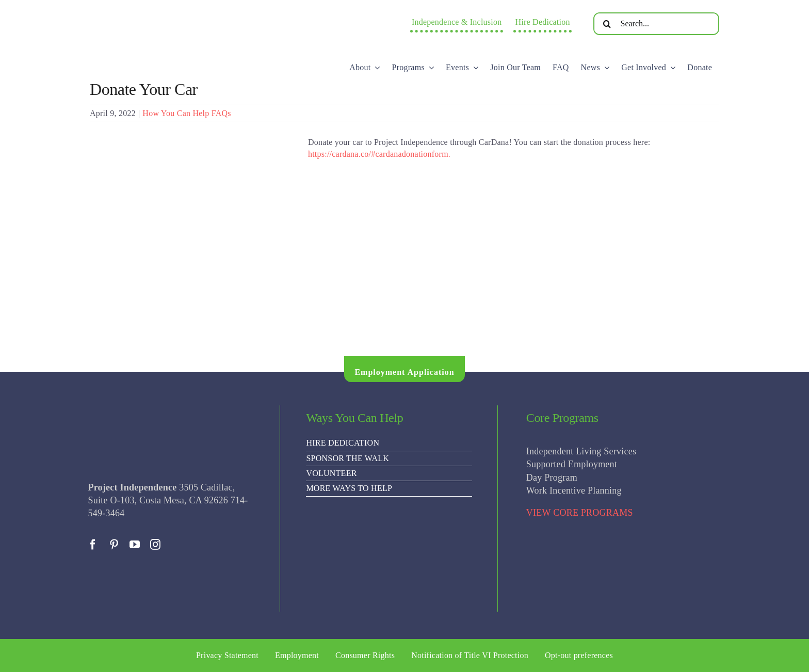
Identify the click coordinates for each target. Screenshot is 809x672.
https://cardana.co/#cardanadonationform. (379, 154)
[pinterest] (114, 545)
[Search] (607, 24)
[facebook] (93, 545)
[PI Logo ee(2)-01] (175, 13)
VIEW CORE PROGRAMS (580, 513)
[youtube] (135, 545)
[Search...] (657, 24)
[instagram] (155, 545)
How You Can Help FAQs (187, 113)
